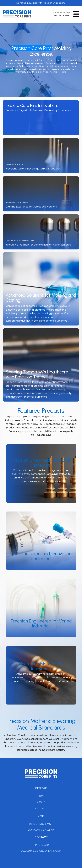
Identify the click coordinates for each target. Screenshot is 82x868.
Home (41, 796)
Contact (41, 808)
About (41, 802)
